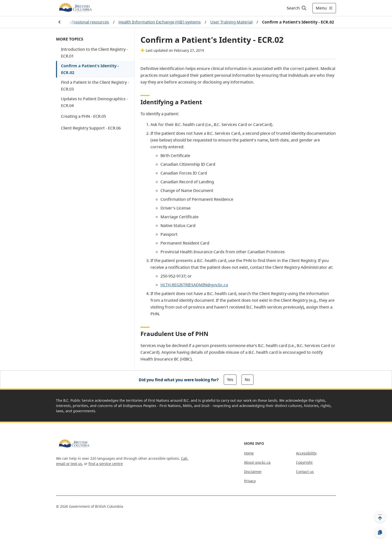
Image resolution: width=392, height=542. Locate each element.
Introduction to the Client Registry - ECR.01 (94, 53)
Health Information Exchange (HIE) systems (160, 22)
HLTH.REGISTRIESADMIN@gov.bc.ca (194, 285)
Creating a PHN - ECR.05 (83, 116)
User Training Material (231, 22)
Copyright (304, 462)
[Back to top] (380, 517)
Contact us (305, 472)
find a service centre (106, 464)
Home (249, 453)
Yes (230, 379)
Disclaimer (253, 472)
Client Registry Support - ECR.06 (91, 128)
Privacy (250, 481)
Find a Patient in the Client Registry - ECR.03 (95, 86)
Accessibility (306, 453)
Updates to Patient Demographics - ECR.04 (94, 102)
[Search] (297, 8)
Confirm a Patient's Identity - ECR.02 (90, 69)
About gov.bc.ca (257, 462)
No (247, 379)
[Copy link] (380, 532)
